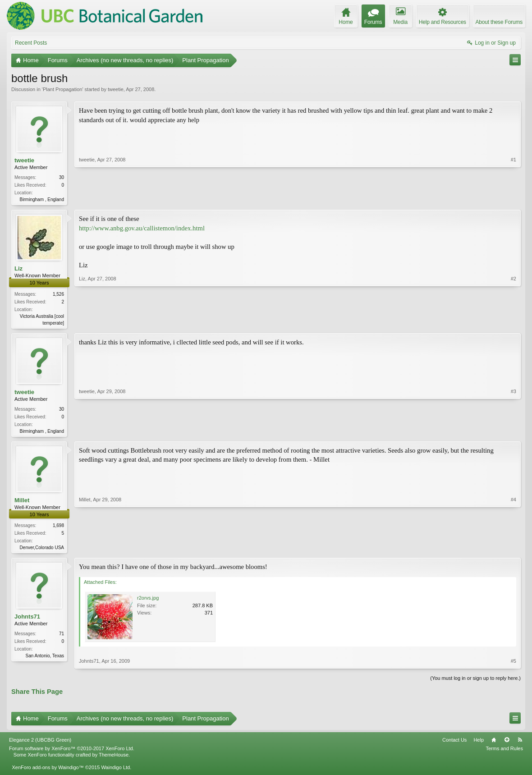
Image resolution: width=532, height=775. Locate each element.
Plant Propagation (62, 89)
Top (507, 743)
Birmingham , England (42, 199)
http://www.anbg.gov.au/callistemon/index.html (142, 229)
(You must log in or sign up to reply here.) (475, 682)
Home (494, 743)
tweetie (116, 89)
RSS (520, 743)
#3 (514, 431)
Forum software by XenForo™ (72, 752)
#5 (514, 665)
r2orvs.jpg (148, 601)
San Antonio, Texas (45, 659)
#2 (514, 322)
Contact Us (454, 743)
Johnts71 (27, 620)
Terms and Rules (504, 752)
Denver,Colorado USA (42, 550)
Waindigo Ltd (115, 771)
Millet (22, 503)
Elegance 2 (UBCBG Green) (40, 743)
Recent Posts (31, 43)
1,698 (58, 528)
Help (479, 743)
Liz (18, 269)
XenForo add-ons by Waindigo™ (48, 771)
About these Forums (499, 22)
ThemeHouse (114, 758)
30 (62, 177)
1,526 (58, 295)
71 (62, 637)
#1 (514, 198)
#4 (514, 549)
